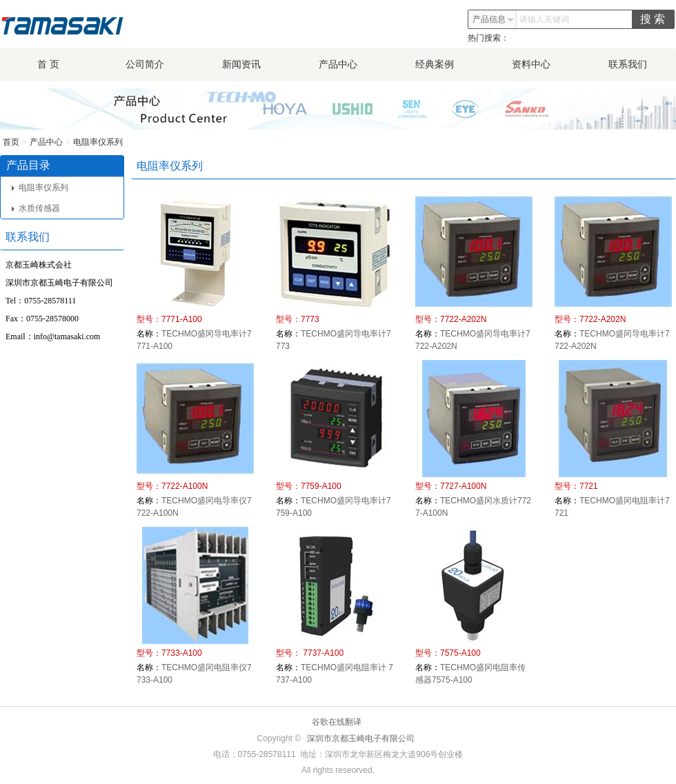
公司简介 (145, 64)
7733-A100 (182, 653)
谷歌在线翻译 (337, 722)
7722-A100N (185, 486)
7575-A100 (460, 653)
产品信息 (493, 19)
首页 (11, 142)
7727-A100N (463, 486)
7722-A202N (463, 319)
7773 (310, 319)
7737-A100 (322, 653)
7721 (589, 486)
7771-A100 (182, 319)
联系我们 (628, 64)
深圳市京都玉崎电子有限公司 (361, 738)
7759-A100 (321, 486)
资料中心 (531, 64)
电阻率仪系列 (98, 142)
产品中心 (338, 64)
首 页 (48, 64)
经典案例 (435, 64)
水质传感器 (36, 208)
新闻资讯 (241, 64)
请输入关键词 (544, 19)
